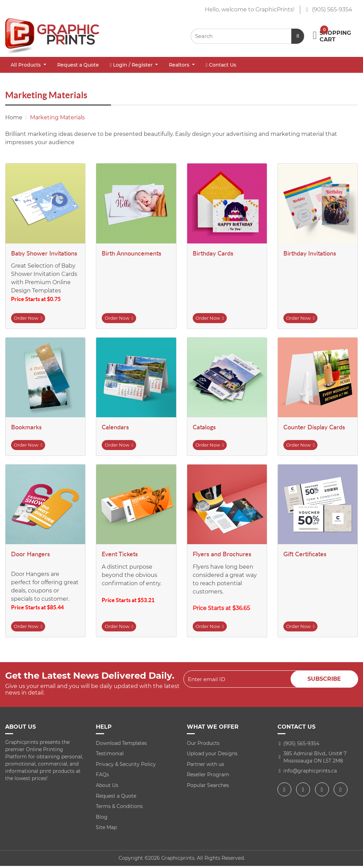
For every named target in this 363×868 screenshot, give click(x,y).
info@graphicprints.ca (310, 773)
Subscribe (324, 681)
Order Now (30, 318)
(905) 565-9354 (329, 9)
